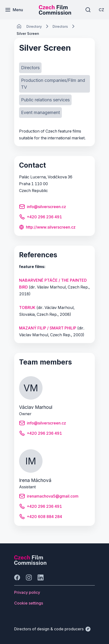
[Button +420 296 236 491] (41, 218)
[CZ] (101, 10)
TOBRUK (27, 308)
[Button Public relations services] (45, 100)
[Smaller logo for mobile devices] (55, 13)
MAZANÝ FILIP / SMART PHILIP (48, 328)
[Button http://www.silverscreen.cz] (47, 228)
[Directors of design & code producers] (52, 629)
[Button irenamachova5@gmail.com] (49, 497)
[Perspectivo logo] (30, 563)
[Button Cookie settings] (29, 603)
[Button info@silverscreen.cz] (43, 207)
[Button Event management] (40, 113)
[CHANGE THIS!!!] (19, 26)
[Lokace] (34, 26)
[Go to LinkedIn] (41, 577)
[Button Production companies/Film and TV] (54, 84)
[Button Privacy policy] (27, 592)
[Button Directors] (30, 68)
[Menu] (14, 10)
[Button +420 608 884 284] (41, 517)
